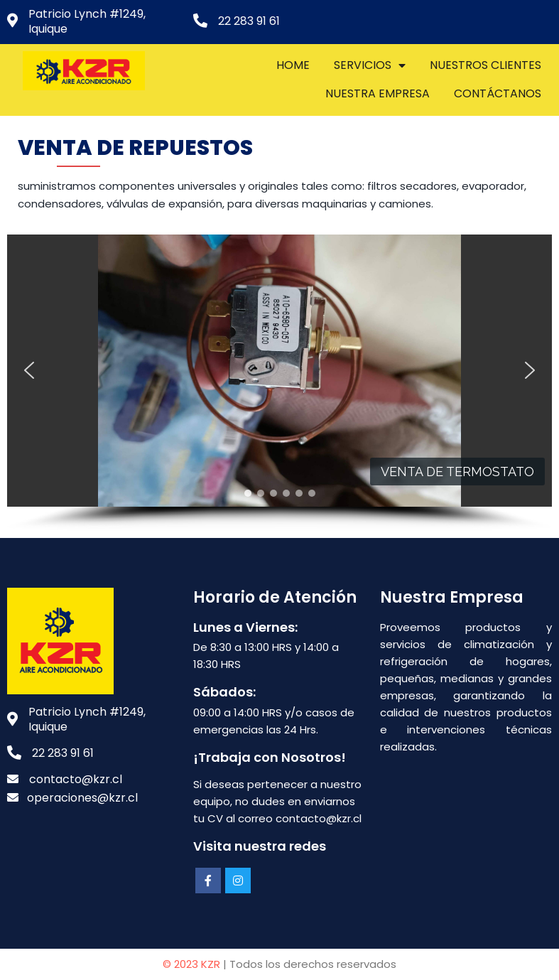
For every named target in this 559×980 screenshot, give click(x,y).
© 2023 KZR (191, 964)
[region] (279, 383)
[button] (29, 370)
